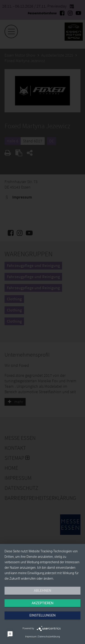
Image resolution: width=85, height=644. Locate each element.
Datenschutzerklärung (49, 637)
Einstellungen (42, 615)
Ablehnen (42, 591)
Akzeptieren (42, 603)
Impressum (31, 637)
